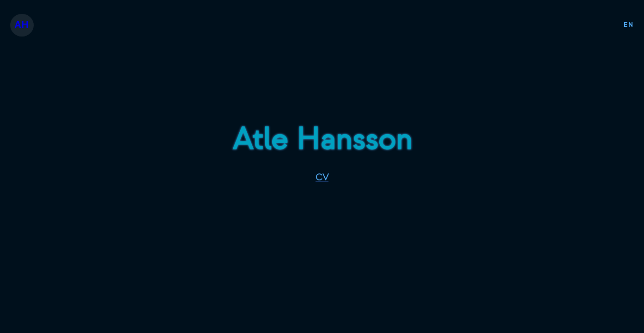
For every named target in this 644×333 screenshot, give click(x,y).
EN (629, 25)
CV (322, 177)
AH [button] (22, 25)
